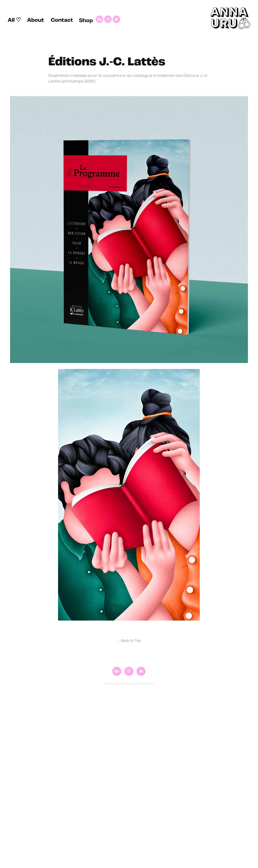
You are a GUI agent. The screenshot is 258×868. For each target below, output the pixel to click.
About (35, 20)
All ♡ (14, 20)
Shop (86, 20)
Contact (62, 20)
